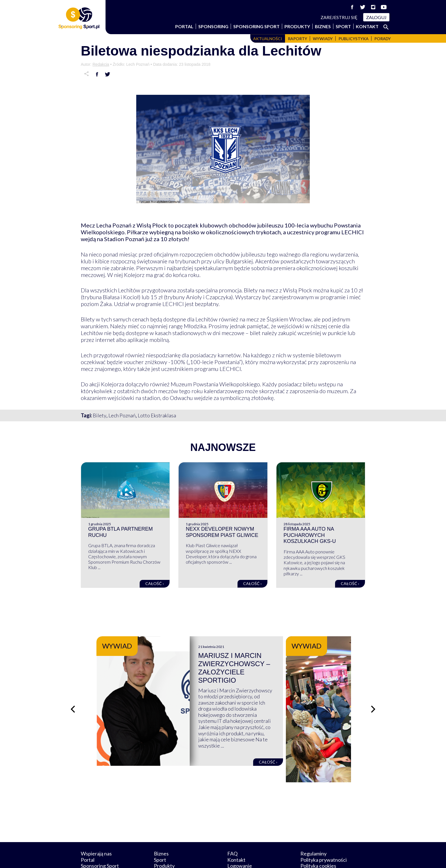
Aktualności (268, 39)
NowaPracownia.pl (227, 857)
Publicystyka (354, 39)
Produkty (297, 26)
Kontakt (367, 26)
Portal (184, 26)
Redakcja (101, 64)
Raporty (298, 39)
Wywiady (323, 39)
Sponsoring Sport (256, 26)
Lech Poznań (122, 415)
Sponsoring (213, 26)
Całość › (155, 583)
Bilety (100, 415)
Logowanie (240, 839)
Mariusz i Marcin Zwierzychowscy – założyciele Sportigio (274, 664)
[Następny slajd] (374, 696)
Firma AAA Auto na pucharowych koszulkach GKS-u (310, 535)
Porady (383, 39)
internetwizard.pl (276, 857)
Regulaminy (313, 827)
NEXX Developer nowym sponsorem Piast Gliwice (222, 532)
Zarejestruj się (339, 17)
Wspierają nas (96, 827)
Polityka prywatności (324, 833)
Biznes (323, 26)
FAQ (232, 827)
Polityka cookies (318, 839)
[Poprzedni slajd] (72, 696)
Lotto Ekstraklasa (157, 415)
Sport (343, 26)
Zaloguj (376, 17)
